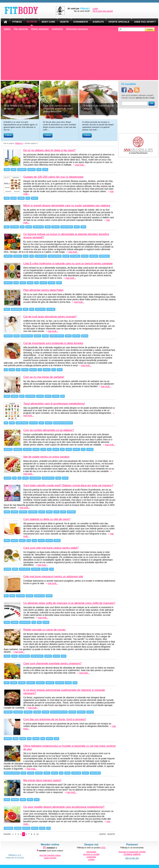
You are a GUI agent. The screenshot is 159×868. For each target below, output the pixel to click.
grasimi (29, 227)
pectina (22, 540)
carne (43, 449)
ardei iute (76, 336)
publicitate (91, 857)
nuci (28, 198)
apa (62, 396)
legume (47, 773)
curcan (14, 656)
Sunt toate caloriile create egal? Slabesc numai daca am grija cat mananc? (68, 485)
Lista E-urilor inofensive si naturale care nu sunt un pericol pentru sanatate (68, 263)
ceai (51, 569)
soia (18, 370)
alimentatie (51, 309)
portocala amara (27, 336)
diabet (48, 227)
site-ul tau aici (132, 858)
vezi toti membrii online (50, 855)
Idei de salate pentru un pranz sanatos (46, 457)
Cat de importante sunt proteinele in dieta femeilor (53, 343)
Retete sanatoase (40, 29)
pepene (55, 773)
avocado (8, 478)
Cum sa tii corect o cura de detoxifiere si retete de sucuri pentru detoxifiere (58, 108)
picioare (36, 738)
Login (95, 8)
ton (6, 370)
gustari (13, 198)
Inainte (111, 834)
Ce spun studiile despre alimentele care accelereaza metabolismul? (64, 807)
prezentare (91, 852)
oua (40, 370)
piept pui (33, 370)
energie (45, 336)
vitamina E (50, 683)
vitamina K (8, 449)
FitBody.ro (19, 143)
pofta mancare (25, 569)
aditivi (59, 283)
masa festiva (30, 396)
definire (49, 512)
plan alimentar (16, 309)
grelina (7, 799)
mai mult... (80, 165)
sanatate (22, 683)
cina (14, 478)
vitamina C (8, 256)
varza (26, 256)
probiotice (23, 512)
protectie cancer (41, 256)
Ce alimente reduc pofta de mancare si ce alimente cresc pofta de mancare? (69, 603)
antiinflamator (104, 256)
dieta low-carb (38, 227)
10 (37, 834)
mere (16, 283)
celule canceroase (55, 256)
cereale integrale (67, 227)
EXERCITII (98, 22)
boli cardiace (75, 256)
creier (7, 683)
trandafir (7, 569)
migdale (21, 198)
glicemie (49, 540)
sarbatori (15, 396)
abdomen (8, 738)
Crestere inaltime (132, 854)
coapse (23, 738)
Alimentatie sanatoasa (77, 29)
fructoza (31, 773)
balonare (29, 596)
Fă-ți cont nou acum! (103, 11)
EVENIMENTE (81, 22)
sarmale (56, 656)
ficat (75, 683)
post (43, 738)
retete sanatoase (48, 478)
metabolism (22, 169)
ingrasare (31, 169)
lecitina (30, 283)
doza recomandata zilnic (59, 712)
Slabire (7, 29)
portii (22, 396)
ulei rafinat (15, 227)
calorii (45, 169)
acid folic (72, 712)
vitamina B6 (18, 712)
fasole (12, 596)
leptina (23, 799)
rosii (32, 256)
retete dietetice (35, 478)
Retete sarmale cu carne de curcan (44, 630)
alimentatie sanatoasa (12, 773)
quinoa (69, 449)
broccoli (66, 256)
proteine (25, 370)
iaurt (49, 449)
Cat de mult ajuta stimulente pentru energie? (50, 317)
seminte (34, 198)
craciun (7, 656)
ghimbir (49, 596)
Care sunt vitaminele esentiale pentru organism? (52, 663)
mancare (40, 396)
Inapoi (103, 834)
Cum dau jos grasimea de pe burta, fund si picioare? (55, 719)
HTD (103, 848)
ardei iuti (49, 423)
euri (36, 283)
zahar (7, 227)
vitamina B (27, 449)
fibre (62, 449)
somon (12, 370)
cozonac (56, 396)
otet (6, 423)
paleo (26, 309)
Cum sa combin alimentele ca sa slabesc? (49, 430)
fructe (60, 370)
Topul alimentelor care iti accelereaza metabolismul (54, 404)
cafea (83, 227)
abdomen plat (40, 596)
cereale (46, 622)
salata (58, 478)
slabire (7, 169)
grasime (49, 738)
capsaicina (8, 336)
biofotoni (85, 256)
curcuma (43, 283)
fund (29, 738)
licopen (23, 283)
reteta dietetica (24, 656)
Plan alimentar (21, 29)
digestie (36, 449)
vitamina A (18, 256)
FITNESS (17, 22)
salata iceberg (95, 773)
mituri (14, 169)
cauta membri (50, 858)
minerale (46, 712)
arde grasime (40, 309)
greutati (42, 512)
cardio (56, 512)
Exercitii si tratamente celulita (132, 852)
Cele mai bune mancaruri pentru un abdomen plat (53, 577)
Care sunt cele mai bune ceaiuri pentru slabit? (51, 548)
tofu (48, 828)
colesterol (55, 227)
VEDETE (64, 22)
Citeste (8, 135)
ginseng (85, 336)
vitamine (90, 712)
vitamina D (8, 712)
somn (37, 799)
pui (19, 478)
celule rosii (60, 683)
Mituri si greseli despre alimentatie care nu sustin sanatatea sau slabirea (67, 206)
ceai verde (34, 423)
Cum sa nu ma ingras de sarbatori (44, 377)
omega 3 (47, 370)
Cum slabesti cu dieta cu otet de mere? (47, 519)
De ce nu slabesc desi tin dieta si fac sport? (49, 150)
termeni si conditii (91, 854)
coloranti (52, 283)
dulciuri (48, 396)
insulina (41, 540)
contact (91, 859)
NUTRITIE (32, 22)
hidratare (39, 773)
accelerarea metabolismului (63, 423)
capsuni (85, 773)
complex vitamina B (57, 336)
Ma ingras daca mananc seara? (42, 780)
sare (22, 227)
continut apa (76, 773)
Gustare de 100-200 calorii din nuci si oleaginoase (53, 177)
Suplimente (57, 29)
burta (56, 738)
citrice (12, 423)
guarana (37, 336)
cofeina (68, 336)
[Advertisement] (81, 55)
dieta (39, 169)
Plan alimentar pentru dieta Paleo (43, 290)
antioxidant (94, 256)
